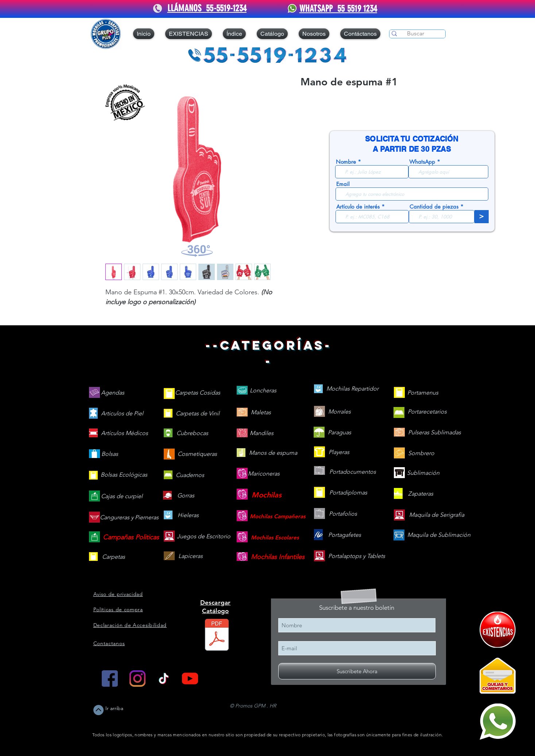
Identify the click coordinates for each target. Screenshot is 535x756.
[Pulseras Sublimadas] (435, 433)
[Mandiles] (262, 433)
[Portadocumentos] (353, 472)
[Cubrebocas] (192, 433)
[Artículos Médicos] (125, 433)
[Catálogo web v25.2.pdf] (217, 636)
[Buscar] (416, 34)
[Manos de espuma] (273, 453)
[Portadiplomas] (348, 493)
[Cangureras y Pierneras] (129, 518)
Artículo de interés (358, 207)
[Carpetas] (114, 557)
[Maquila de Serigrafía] (437, 515)
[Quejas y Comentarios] (498, 676)
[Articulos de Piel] (122, 414)
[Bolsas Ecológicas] (124, 475)
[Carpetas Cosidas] (198, 393)
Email (343, 184)
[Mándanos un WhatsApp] (498, 722)
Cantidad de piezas (434, 207)
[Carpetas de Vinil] (198, 414)
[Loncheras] (263, 391)
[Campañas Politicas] (131, 537)
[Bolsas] (110, 454)
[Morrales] (340, 412)
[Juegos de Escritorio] (204, 537)
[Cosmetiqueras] (197, 454)
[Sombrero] (421, 453)
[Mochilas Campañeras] (278, 516)
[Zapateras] (421, 494)
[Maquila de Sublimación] (439, 535)
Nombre (346, 162)
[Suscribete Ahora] (357, 671)
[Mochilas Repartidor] (352, 389)
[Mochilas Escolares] (275, 537)
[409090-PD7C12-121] (498, 630)
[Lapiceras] (191, 556)
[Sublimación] (423, 473)
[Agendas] (113, 393)
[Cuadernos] (190, 475)
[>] (482, 217)
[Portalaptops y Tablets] (357, 556)
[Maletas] (261, 413)
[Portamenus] (423, 393)
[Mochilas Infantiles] (278, 557)
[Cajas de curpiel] (122, 497)
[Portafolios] (343, 514)
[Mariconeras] (264, 474)
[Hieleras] (188, 515)
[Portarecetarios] (427, 412)
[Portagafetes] (345, 535)
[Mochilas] (267, 495)
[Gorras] (186, 496)
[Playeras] (339, 452)
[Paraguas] (340, 433)
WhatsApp (422, 162)
